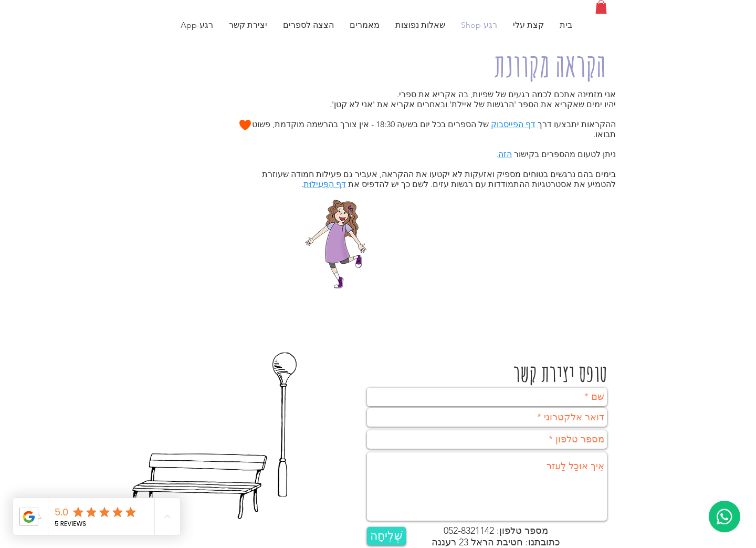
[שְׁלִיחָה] (386, 536)
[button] (601, 7)
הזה (505, 154)
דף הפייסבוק (513, 124)
